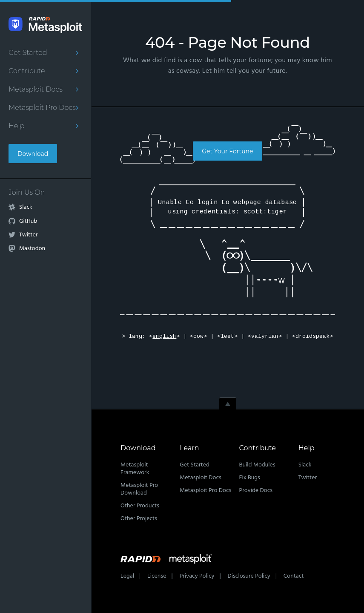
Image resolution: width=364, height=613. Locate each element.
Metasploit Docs (36, 89)
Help (17, 126)
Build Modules (257, 465)
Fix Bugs (250, 478)
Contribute (27, 71)
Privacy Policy (197, 576)
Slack (26, 207)
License (157, 576)
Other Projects (139, 519)
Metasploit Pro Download (139, 489)
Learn (189, 448)
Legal (127, 576)
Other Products (140, 506)
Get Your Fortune (227, 151)
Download (33, 154)
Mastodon (32, 249)
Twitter (28, 235)
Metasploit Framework (135, 469)
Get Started (28, 53)
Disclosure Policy (249, 576)
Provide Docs (256, 491)
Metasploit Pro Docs (42, 108)
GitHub (28, 222)
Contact (294, 576)
